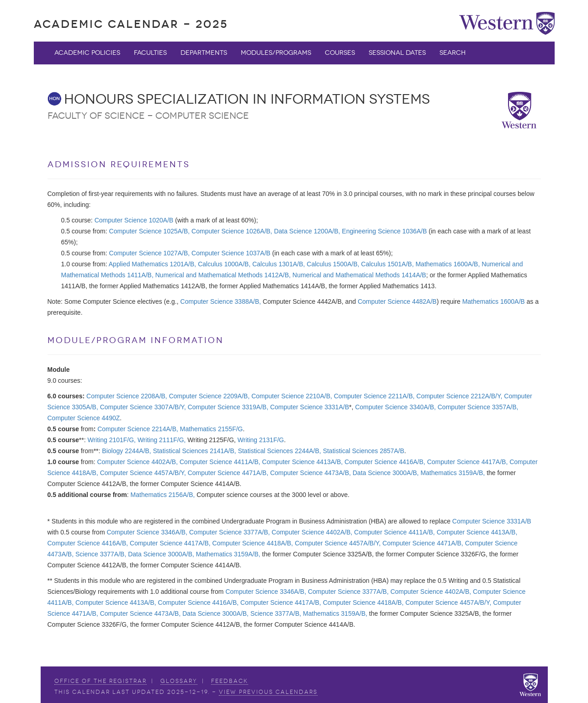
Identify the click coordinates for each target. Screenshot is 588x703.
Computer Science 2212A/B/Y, (459, 396)
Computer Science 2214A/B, (138, 429)
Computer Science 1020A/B (134, 220)
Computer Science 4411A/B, (220, 462)
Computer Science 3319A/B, (228, 407)
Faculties (150, 53)
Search (453, 53)
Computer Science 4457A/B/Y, (143, 473)
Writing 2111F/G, (162, 440)
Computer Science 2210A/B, (292, 396)
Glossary (179, 681)
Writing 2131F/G (261, 440)
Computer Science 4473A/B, (310, 473)
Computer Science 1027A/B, (150, 253)
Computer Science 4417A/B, (468, 462)
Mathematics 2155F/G (212, 429)
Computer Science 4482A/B (397, 301)
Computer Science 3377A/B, (230, 532)
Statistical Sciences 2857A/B (364, 451)
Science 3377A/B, (101, 554)
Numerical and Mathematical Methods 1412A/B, (223, 275)
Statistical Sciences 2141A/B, (195, 451)
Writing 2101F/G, (111, 440)
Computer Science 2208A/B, (127, 396)
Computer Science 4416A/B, (385, 462)
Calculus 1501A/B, (387, 264)
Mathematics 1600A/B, (448, 264)
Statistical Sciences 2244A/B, (280, 451)
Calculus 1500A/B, (333, 264)
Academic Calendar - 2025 (131, 24)
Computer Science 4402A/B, (137, 462)
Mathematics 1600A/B (494, 301)
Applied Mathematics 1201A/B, (152, 264)
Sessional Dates (397, 53)
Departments (204, 53)
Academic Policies (87, 53)
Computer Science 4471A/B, (228, 473)
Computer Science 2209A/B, (209, 396)
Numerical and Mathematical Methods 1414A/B (359, 275)
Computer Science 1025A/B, (150, 231)
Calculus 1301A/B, (278, 264)
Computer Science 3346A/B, (147, 532)
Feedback (230, 681)
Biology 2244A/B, (126, 451)
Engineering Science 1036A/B (384, 231)
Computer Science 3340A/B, (395, 407)
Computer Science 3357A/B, (478, 407)
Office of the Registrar (101, 681)
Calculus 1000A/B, (224, 264)
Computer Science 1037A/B (231, 253)
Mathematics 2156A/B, (163, 495)
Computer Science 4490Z (84, 418)
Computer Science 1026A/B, (232, 231)
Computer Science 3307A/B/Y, (143, 407)
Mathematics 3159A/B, (453, 473)
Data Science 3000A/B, (386, 473)
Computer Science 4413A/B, (303, 462)
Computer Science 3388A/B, (221, 301)
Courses (340, 53)
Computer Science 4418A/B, (253, 543)
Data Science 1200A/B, (307, 231)
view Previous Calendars (268, 692)
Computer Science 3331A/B (310, 407)
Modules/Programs (276, 53)
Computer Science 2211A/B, (374, 396)
